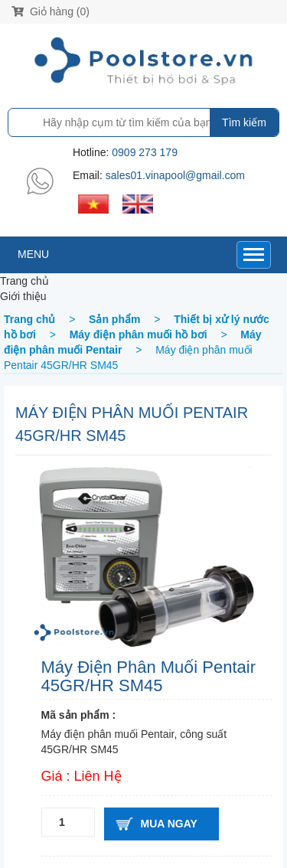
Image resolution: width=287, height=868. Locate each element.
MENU (33, 254)
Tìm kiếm (244, 122)
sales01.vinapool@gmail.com (175, 175)
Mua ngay (169, 824)
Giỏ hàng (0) (51, 11)
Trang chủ (24, 281)
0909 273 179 (145, 152)
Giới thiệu (23, 296)
